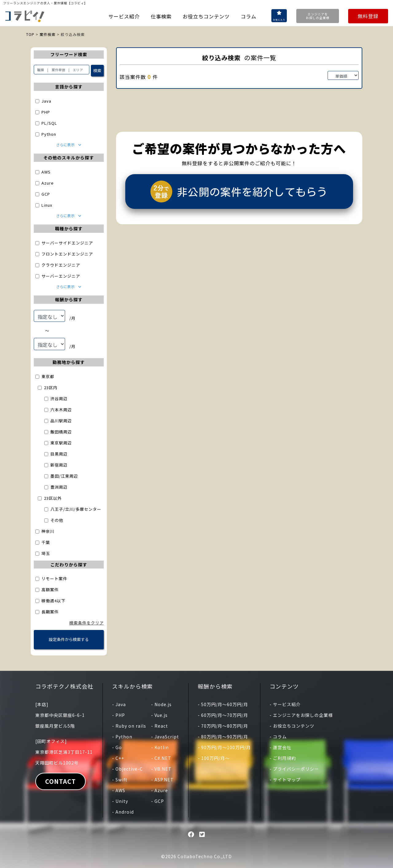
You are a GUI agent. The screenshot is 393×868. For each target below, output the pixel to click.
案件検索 (48, 34)
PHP (46, 112)
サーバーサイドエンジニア (67, 243)
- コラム (278, 737)
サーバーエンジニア (61, 276)
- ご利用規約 (283, 758)
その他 (57, 520)
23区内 (51, 387)
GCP (46, 194)
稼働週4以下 (53, 601)
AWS (46, 172)
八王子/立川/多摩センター (76, 509)
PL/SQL (49, 123)
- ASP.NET (162, 780)
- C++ (118, 758)
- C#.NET (161, 758)
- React (160, 726)
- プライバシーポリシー (294, 769)
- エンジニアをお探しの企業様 (301, 715)
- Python (122, 737)
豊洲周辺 (59, 487)
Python (49, 134)
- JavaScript (165, 737)
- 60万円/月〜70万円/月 (223, 715)
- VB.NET (161, 769)
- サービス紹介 (285, 704)
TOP (30, 34)
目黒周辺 (59, 454)
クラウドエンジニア (61, 265)
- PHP (119, 715)
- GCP (158, 801)
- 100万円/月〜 (214, 758)
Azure (48, 183)
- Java (119, 704)
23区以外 (53, 498)
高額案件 (50, 590)
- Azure (160, 790)
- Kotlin (160, 747)
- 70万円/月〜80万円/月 (223, 726)
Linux (47, 205)
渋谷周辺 (59, 399)
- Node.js (161, 704)
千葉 (46, 542)
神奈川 (48, 531)
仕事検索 (161, 16)
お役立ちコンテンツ (206, 16)
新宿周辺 (59, 465)
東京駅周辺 (61, 443)
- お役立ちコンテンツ (292, 726)
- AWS (119, 790)
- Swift (120, 780)
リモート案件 (54, 579)
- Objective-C (127, 769)
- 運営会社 (280, 747)
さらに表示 (69, 145)
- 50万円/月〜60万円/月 (223, 704)
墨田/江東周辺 (64, 476)
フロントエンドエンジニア (67, 254)
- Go (117, 747)
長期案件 (50, 612)
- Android (123, 812)
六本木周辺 (61, 410)
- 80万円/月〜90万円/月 (223, 737)
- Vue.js (159, 715)
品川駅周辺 (61, 421)
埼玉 (46, 553)
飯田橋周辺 (61, 432)
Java (46, 101)
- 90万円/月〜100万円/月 (224, 747)
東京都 (48, 376)
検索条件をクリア (87, 623)
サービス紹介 (124, 16)
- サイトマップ (285, 780)
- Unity (120, 801)
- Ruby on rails (129, 726)
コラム (249, 16)
